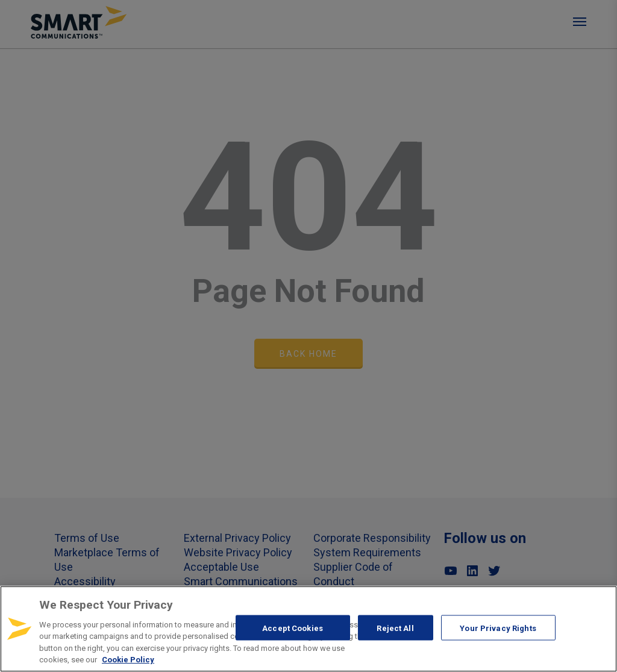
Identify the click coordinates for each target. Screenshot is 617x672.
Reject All (395, 628)
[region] (308, 629)
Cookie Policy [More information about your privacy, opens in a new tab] (128, 660)
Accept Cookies (293, 628)
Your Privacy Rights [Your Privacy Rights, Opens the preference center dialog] (498, 628)
